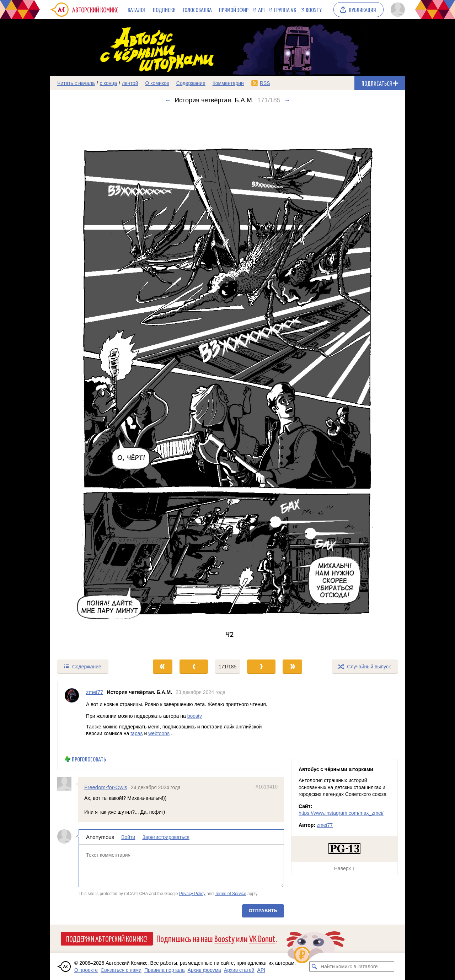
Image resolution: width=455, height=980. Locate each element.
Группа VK (285, 10)
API (261, 10)
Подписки (164, 10)
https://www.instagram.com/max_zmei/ (341, 813)
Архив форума (204, 970)
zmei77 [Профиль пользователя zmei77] (95, 692)
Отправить (263, 911)
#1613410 (267, 787)
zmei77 (325, 825)
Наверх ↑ (344, 868)
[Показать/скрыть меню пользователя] (397, 10)
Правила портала (165, 970)
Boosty (314, 10)
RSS (265, 83)
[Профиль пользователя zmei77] (72, 715)
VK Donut (262, 938)
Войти (128, 837)
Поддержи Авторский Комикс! (107, 938)
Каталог (137, 10)
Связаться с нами (121, 970)
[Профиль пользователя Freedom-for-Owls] (68, 784)
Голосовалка (197, 10)
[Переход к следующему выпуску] (227, 381)
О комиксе (157, 83)
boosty (195, 716)
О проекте (86, 970)
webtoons (159, 733)
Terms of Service (231, 894)
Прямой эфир (234, 10)
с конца (109, 83)
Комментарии (228, 83)
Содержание (191, 83)
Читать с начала (76, 83)
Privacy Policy (192, 894)
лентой (130, 83)
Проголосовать (89, 759)
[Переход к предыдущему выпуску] (95, 381)
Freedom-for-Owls (106, 787)
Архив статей (239, 970)
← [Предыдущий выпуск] (168, 100)
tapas (136, 733)
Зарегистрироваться (166, 837)
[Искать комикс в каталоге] (315, 966)
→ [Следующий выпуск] (287, 100)
